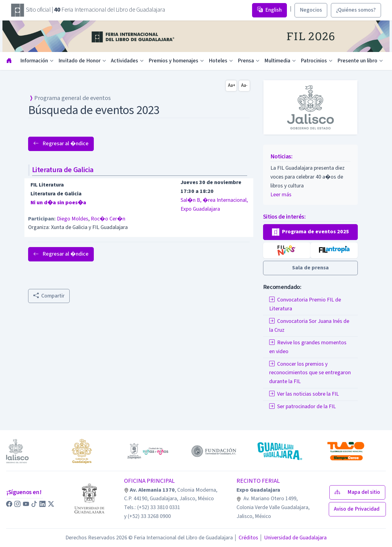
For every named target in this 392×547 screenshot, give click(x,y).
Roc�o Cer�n (108, 219)
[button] (311, 232)
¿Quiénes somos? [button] (356, 10)
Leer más (281, 195)
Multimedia (277, 61)
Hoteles (218, 61)
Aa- (244, 85)
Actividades (125, 61)
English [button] (269, 10)
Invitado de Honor (79, 61)
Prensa (246, 61)
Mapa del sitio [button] (357, 492)
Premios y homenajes (173, 61)
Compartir (49, 296)
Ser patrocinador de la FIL (302, 407)
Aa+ (232, 85)
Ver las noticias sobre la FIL (304, 394)
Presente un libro (357, 61)
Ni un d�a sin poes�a (58, 203)
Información (34, 61)
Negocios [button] (311, 10)
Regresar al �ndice (61, 144)
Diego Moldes (73, 219)
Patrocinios (314, 61)
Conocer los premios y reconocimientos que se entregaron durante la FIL (310, 373)
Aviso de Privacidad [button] (357, 509)
